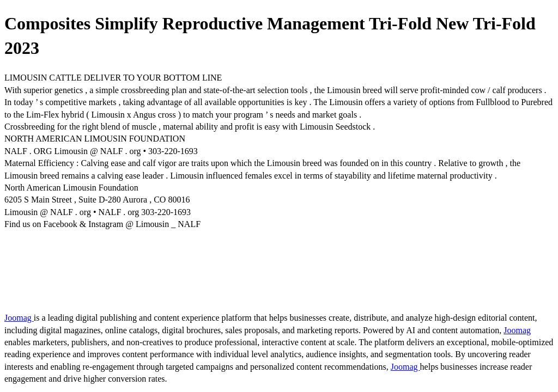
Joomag (19, 318)
